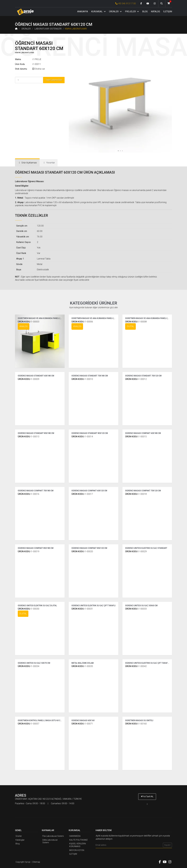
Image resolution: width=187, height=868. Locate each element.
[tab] (27, 163)
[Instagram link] (155, 4)
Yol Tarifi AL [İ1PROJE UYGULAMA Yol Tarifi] (147, 796)
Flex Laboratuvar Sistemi (53, 836)
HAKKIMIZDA (75, 836)
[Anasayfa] (25, 12)
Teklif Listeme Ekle (54, 80)
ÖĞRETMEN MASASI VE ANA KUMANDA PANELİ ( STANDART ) (45, 318)
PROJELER (132, 12)
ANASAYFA (83, 12)
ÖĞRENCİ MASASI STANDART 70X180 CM (90, 376)
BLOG (145, 12)
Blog (18, 844)
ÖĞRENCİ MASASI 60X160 (83, 720)
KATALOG (155, 12)
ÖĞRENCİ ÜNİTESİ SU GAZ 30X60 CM (141, 606)
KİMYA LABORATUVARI (76, 29)
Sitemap (36, 862)
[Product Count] (29, 80)
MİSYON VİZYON (77, 850)
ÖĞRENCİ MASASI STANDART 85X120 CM (90, 433)
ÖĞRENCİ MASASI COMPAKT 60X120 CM (89, 491)
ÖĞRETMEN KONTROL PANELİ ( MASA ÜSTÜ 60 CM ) (40, 720)
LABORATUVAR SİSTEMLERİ (48, 29)
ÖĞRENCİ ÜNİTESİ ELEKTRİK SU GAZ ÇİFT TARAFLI (93, 606)
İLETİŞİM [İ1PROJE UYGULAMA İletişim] (73, 854)
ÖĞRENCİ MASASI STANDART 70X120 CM (143, 376)
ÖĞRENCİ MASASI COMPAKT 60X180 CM (143, 433)
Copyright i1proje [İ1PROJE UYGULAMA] (23, 862)
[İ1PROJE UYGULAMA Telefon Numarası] (147, 804)
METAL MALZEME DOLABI (83, 663)
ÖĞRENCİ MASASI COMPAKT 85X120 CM (89, 548)
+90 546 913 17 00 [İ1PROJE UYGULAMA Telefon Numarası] (126, 4)
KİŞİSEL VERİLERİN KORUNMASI (78, 845)
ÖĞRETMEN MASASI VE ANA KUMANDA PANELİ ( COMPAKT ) (98, 318)
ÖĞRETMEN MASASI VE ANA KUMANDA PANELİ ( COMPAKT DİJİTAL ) (155, 318)
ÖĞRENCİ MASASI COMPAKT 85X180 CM (36, 548)
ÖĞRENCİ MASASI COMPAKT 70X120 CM (143, 491)
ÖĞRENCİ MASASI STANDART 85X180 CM (36, 433)
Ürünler (19, 836)
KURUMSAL (98, 12)
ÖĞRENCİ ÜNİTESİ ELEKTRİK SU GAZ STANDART (146, 548)
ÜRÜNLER (115, 12)
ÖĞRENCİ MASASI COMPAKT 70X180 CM (36, 491)
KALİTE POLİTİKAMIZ (78, 840)
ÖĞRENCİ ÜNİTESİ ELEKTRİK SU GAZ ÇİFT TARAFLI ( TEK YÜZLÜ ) (153, 663)
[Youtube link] (148, 4)
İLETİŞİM (168, 12)
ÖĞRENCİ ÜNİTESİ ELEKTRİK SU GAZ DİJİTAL (37, 606)
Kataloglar (20, 840)
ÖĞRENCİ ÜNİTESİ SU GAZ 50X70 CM (34, 663)
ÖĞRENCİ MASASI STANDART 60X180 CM (36, 376)
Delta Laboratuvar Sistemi (50, 841)
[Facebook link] (141, 4)
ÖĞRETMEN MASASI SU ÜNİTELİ (139, 720)
